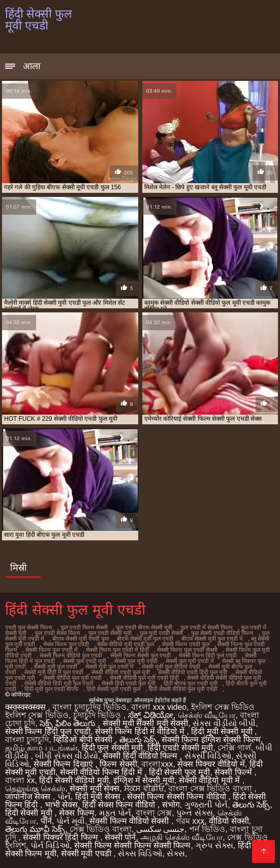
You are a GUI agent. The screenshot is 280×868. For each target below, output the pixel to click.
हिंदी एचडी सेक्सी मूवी (180, 748)
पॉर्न (46, 821)
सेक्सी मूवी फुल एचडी (56, 667)
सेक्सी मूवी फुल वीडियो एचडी (171, 667)
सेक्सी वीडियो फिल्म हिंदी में (102, 772)
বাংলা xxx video (159, 707)
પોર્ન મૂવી (71, 821)
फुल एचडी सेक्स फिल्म (57, 633)
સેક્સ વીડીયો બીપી (224, 723)
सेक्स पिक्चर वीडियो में (211, 764)
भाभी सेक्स (61, 805)
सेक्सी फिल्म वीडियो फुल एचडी (71, 655)
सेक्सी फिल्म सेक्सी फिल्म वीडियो (178, 797)
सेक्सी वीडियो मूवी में (211, 780)
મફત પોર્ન (115, 813)
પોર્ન (64, 797)
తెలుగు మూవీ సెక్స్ (35, 829)
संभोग (171, 805)
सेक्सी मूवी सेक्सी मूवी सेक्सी (146, 723)
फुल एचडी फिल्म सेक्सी (84, 627)
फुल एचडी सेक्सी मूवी (110, 633)
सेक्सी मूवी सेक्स (95, 788)
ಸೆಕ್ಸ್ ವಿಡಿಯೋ (151, 715)
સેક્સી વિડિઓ (208, 756)
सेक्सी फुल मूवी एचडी (136, 661)
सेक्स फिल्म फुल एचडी (66, 644)
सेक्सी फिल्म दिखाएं (64, 764)
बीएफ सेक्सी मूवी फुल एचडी (145, 639)
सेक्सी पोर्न (120, 837)
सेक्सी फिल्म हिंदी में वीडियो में (141, 731)
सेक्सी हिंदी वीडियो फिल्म (141, 756)
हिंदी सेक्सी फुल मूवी (179, 772)
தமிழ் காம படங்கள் (41, 748)
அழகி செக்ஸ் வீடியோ (181, 837)
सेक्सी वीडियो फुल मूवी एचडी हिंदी (144, 678)
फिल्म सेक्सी (118, 764)
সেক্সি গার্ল (234, 748)
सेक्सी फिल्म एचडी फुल (186, 644)
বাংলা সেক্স (154, 813)
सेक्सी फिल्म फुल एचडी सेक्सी (187, 650)
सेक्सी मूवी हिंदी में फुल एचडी (54, 672)
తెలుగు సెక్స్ (138, 740)
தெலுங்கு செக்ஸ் (35, 788)
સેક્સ (176, 853)
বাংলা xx (20, 780)
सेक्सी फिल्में (234, 772)
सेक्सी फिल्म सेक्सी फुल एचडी (141, 655)
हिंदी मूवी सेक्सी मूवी (223, 731)
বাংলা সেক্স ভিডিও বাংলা (211, 788)
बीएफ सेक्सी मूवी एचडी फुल (81, 639)
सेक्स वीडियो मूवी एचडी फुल (126, 644)
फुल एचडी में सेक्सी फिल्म (207, 627)
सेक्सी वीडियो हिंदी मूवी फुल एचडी (59, 683)
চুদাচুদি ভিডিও (98, 715)
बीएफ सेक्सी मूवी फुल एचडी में (212, 639)
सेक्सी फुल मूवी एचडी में (190, 661)
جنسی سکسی (160, 829)
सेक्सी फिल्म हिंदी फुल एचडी (208, 655)
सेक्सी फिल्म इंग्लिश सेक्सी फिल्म (211, 740)
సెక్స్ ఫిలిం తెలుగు (69, 723)
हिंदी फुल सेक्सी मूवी (112, 748)
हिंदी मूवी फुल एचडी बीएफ (51, 689)
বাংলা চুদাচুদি (27, 740)
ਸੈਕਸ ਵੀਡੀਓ (144, 788)
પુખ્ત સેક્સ (194, 813)
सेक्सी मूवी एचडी (87, 853)
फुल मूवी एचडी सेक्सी (161, 633)
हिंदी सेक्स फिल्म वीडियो (120, 805)
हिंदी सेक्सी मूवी (30, 813)
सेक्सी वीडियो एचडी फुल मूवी (121, 672)
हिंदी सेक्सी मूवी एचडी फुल (113, 689)
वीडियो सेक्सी (229, 821)
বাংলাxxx (157, 764)
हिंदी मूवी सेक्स (99, 797)
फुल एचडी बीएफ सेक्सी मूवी (144, 627)
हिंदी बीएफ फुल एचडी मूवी (191, 683)
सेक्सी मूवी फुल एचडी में (110, 667)
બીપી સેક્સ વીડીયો (67, 756)
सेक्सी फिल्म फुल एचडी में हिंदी (117, 650)
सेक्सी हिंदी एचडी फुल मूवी (129, 683)
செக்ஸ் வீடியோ (207, 715)
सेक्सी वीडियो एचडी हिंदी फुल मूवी (193, 672)
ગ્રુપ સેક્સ (214, 845)
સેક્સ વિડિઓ (140, 853)
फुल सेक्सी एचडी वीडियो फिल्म (222, 633)
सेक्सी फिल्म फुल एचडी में (52, 650)
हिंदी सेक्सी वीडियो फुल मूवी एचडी (183, 689)
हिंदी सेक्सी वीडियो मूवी (74, 780)
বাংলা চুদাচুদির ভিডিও (89, 707)
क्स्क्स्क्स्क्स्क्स (26, 707)
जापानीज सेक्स (29, 797)
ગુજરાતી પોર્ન (206, 805)
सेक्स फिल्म (76, 813)
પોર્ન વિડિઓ (50, 845)
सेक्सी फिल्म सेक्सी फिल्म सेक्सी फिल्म (132, 845)
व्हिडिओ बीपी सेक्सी (84, 740)
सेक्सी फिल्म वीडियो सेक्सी (130, 821)
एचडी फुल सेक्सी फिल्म (29, 627)
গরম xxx (190, 821)
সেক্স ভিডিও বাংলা (101, 829)
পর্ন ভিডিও (207, 829)
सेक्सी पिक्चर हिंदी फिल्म (61, 837)
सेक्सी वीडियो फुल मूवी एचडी (72, 678)
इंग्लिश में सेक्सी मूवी (144, 780)
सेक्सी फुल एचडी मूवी (85, 661)
